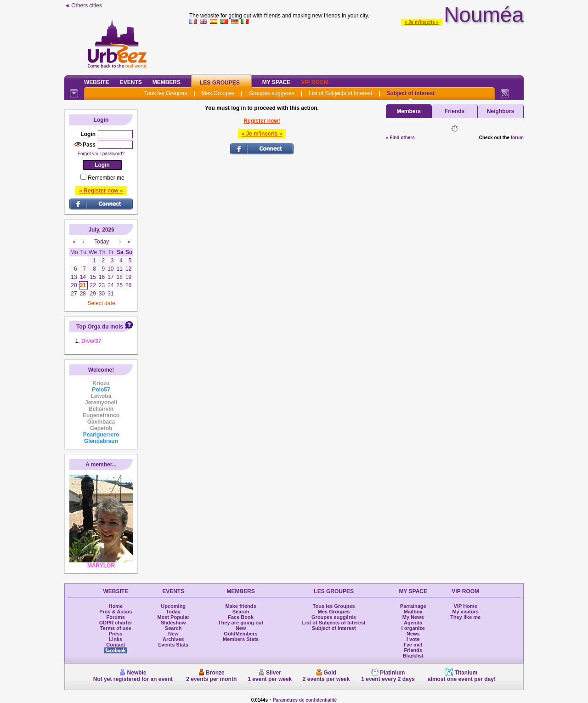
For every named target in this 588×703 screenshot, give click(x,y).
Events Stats (173, 645)
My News (413, 617)
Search (173, 628)
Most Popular (173, 617)
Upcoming (173, 606)
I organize (413, 628)
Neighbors (500, 111)
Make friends (240, 606)
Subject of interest (410, 93)
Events (131, 82)
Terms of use (116, 628)
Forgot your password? (101, 154)
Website (97, 82)
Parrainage (413, 606)
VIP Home (466, 606)
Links (116, 639)
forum (517, 138)
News (413, 634)
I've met (413, 645)
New (173, 634)
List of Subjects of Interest (340, 93)
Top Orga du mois (100, 327)
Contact (116, 645)
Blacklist (413, 656)
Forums (116, 617)
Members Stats (241, 639)
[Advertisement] (356, 48)
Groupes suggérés (272, 93)
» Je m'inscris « (422, 22)
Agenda (413, 623)
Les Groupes (220, 83)
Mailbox (413, 612)
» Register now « (101, 191)
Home (116, 606)
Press (116, 634)
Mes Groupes (218, 93)
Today (173, 612)
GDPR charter (116, 623)
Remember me (106, 178)
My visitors (465, 612)
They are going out (241, 623)
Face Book (241, 617)
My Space (277, 82)
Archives (173, 639)
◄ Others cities (83, 6)
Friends (455, 111)
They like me (465, 617)
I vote (413, 639)
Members (167, 82)
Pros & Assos (116, 612)
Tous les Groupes (166, 93)
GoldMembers (240, 634)
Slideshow (173, 623)
